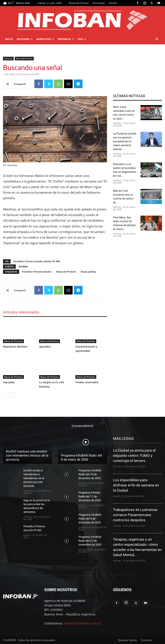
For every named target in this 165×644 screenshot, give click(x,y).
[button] (157, 39)
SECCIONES (25, 39)
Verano (113, 3)
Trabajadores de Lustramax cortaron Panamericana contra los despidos (135, 515)
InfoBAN (23, 266)
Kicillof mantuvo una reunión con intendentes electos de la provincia (27, 455)
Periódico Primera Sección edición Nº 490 (37, 261)
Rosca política (88, 272)
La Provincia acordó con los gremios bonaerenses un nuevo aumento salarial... (125, 141)
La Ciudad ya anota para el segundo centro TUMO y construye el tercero (134, 455)
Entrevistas (99, 3)
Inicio (9, 39)
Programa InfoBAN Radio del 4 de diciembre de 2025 (90, 519)
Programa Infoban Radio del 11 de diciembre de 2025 (90, 496)
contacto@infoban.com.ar (82, 623)
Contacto (146, 640)
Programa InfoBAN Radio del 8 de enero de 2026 (82, 458)
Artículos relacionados (21, 312)
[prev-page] (6, 395)
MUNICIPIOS (45, 39)
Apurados (45, 347)
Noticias (8, 58)
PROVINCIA (66, 39)
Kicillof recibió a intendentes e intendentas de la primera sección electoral (34, 478)
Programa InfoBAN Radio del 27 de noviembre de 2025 (90, 541)
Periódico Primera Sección (37, 272)
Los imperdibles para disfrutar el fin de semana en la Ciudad (136, 485)
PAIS (82, 39)
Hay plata (9, 382)
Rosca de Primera (79, 3)
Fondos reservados (87, 382)
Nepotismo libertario (15, 347)
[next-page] (13, 395)
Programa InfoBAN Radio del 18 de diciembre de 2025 (90, 474)
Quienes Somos (128, 640)
